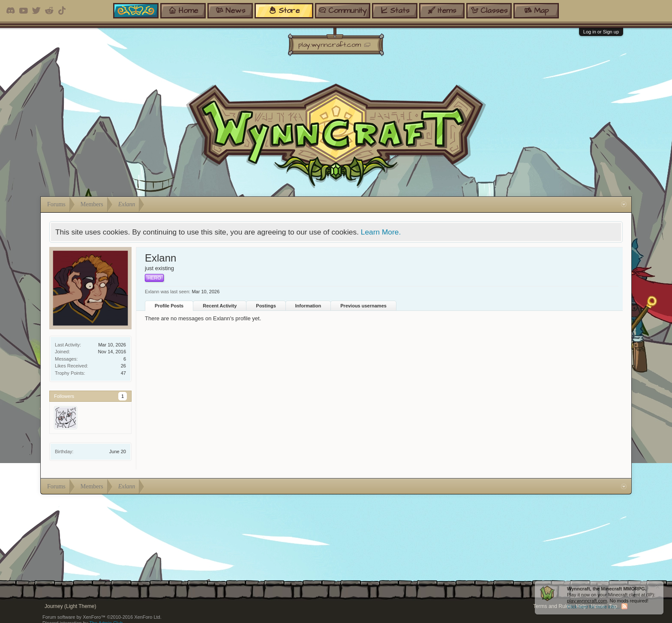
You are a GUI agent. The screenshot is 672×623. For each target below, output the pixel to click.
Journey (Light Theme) (70, 606)
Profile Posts (169, 306)
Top (613, 606)
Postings (266, 306)
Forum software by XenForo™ (102, 617)
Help (581, 606)
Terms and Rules (552, 606)
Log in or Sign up (601, 32)
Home (598, 606)
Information (308, 306)
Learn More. (381, 232)
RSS (624, 606)
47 (123, 373)
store (284, 11)
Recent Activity (220, 306)
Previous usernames (363, 306)
